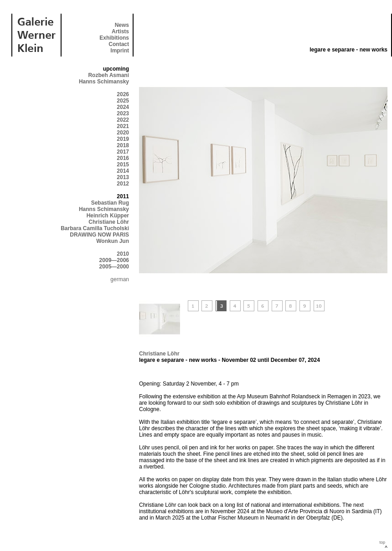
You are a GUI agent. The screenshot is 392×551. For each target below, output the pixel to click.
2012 (123, 184)
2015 (123, 165)
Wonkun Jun (113, 241)
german (120, 279)
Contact (119, 44)
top (382, 542)
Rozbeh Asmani (108, 75)
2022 (123, 120)
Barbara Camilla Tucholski (95, 228)
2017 (123, 152)
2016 (123, 158)
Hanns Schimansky (104, 82)
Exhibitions (114, 38)
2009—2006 (114, 260)
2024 (123, 107)
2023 (123, 113)
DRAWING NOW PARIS (99, 235)
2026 (123, 94)
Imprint (120, 51)
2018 (123, 145)
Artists (120, 31)
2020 (123, 133)
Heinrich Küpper (108, 216)
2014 (123, 171)
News (122, 25)
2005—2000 (114, 267)
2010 (123, 254)
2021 (123, 126)
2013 (123, 177)
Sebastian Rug (110, 203)
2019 (123, 139)
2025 (123, 101)
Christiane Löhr (109, 222)
